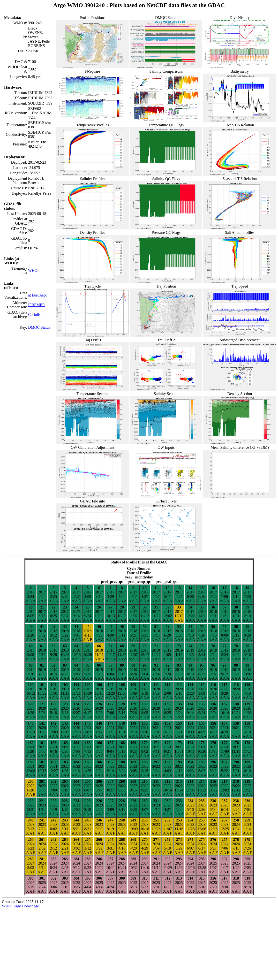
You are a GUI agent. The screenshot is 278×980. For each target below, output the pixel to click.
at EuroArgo (38, 295)
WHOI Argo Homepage (20, 906)
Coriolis (34, 315)
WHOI (33, 270)
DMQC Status (39, 327)
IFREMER (36, 305)
